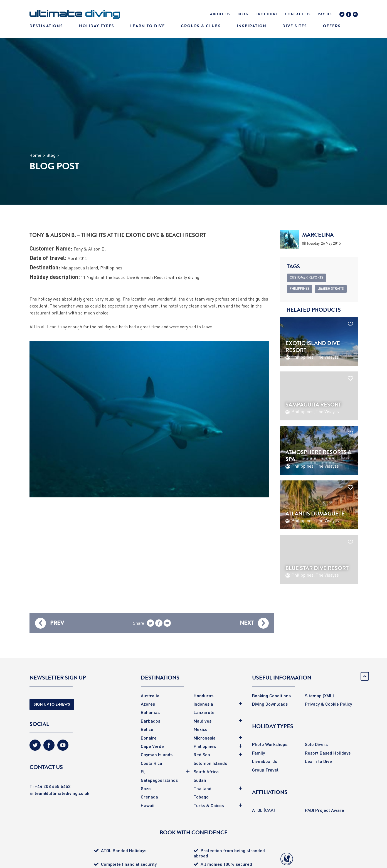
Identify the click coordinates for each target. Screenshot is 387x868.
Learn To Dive (148, 26)
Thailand (203, 788)
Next (247, 623)
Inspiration (252, 26)
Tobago (201, 797)
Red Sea (202, 754)
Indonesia (203, 704)
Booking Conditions (271, 695)
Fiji (144, 771)
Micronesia (205, 738)
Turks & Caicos (209, 805)
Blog (243, 14)
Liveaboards (265, 761)
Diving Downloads (270, 704)
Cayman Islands (157, 754)
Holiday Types (97, 26)
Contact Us (298, 14)
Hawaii (148, 805)
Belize (147, 729)
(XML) (328, 695)
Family (258, 753)
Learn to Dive (318, 761)
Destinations (46, 26)
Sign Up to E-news (52, 704)
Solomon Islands (210, 763)
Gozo (146, 788)
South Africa (206, 771)
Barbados (151, 721)
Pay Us (325, 14)
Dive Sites (295, 26)
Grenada (149, 797)
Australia (150, 695)
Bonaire (149, 738)
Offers (332, 26)
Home (35, 155)
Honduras (204, 695)
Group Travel (265, 770)
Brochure (267, 14)
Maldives (203, 721)
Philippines (205, 746)
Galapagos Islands (159, 780)
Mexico (201, 729)
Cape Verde (152, 746)
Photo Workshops (270, 744)
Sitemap (313, 695)
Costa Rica (151, 763)
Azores (148, 704)
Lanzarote (204, 712)
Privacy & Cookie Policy (328, 704)
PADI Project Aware (325, 810)
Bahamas (150, 712)
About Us (220, 14)
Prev (57, 623)
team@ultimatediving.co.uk (62, 793)
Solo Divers (316, 744)
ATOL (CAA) (263, 810)
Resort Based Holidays (328, 753)
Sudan (200, 780)
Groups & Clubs (201, 26)
